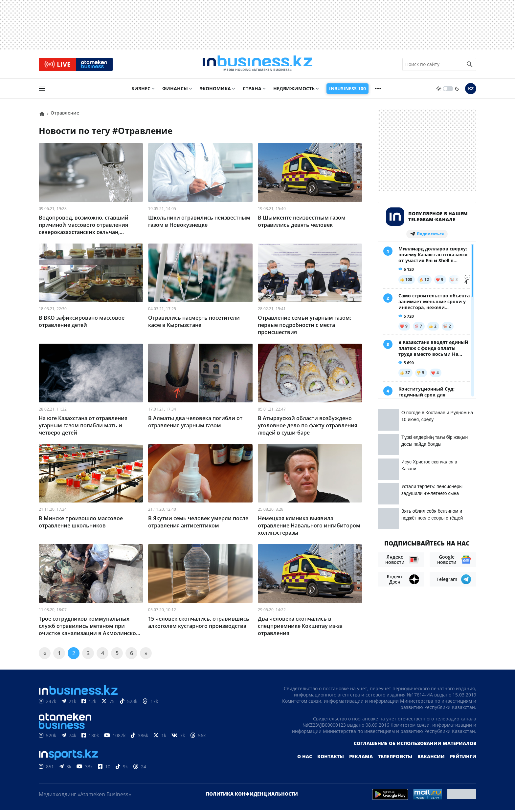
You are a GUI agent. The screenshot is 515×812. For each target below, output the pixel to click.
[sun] (439, 91)
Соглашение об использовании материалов (415, 745)
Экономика (215, 91)
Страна (252, 91)
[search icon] (470, 65)
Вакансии (431, 758)
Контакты (331, 758)
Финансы (175, 91)
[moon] (457, 91)
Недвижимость (294, 91)
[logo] (257, 65)
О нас (305, 758)
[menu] (42, 91)
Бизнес (141, 91)
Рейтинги (463, 758)
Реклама (361, 758)
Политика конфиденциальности (252, 796)
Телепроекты (395, 758)
